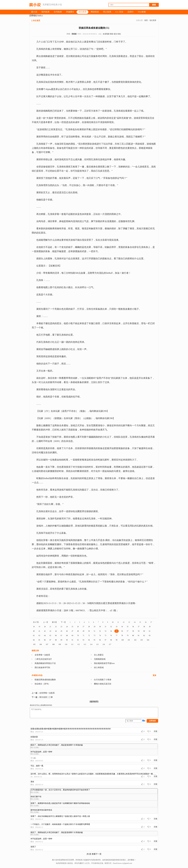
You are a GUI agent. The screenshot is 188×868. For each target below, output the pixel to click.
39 (150, 627)
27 (83, 627)
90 (67, 640)
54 (111, 631)
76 (111, 636)
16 (146, 622)
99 (117, 640)
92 (78, 640)
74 (100, 636)
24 (67, 627)
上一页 (46, 622)
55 (117, 631)
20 (45, 627)
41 (39, 631)
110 (66, 644)
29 (94, 627)
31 (106, 627)
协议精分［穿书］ (42, 684)
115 (97, 644)
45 (61, 631)
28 (89, 627)
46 (67, 631)
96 (100, 640)
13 (129, 622)
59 (139, 631)
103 (142, 640)
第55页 (54, 622)
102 (135, 640)
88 (56, 640)
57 (128, 631)
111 (72, 644)
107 (47, 644)
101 (129, 640)
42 (45, 631)
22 (56, 627)
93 (83, 640)
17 (151, 622)
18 (34, 627)
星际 (112, 34)
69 (72, 636)
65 (50, 636)
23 (61, 627)
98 (111, 640)
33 (117, 627)
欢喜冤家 (106, 34)
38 (144, 627)
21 (50, 627)
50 (89, 631)
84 (34, 640)
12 (124, 622)
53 (106, 631)
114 (91, 644)
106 (41, 644)
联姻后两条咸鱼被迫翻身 (45, 680)
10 (113, 622)
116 (104, 644)
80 (133, 636)
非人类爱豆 (99, 655)
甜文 (115, 34)
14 (135, 622)
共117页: (36, 622)
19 (39, 627)
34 (122, 627)
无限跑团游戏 (100, 659)
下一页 (63, 622)
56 (122, 631)
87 (50, 640)
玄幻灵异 (153, 20)
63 (39, 636)
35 (128, 627)
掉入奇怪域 (99, 667)
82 (144, 636)
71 (83, 636)
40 (34, 631)
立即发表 (152, 721)
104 (148, 640)
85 (39, 640)
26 (78, 627)
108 (53, 644)
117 (110, 644)
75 (106, 636)
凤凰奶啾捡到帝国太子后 (45, 663)
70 (78, 636)
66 (56, 636)
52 (100, 631)
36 (133, 627)
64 (45, 636)
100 (122, 640)
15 (140, 622)
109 (60, 644)
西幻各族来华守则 (42, 667)
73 (94, 636)
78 (122, 636)
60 (144, 631)
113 (85, 644)
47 (72, 631)
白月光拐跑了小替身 (103, 680)
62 (34, 636)
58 (133, 631)
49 (83, 631)
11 (118, 622)
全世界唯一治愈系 (42, 655)
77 (117, 636)
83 (150, 636)
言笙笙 (74, 34)
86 (45, 640)
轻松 (119, 34)
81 (139, 636)
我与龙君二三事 (46, 697)
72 (89, 636)
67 (61, 636)
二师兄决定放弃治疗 (43, 659)
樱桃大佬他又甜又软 (103, 684)
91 (72, 640)
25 (72, 627)
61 (150, 631)
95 (94, 640)
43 (50, 631)
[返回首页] (94, 702)
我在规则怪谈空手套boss (104, 663)
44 (56, 631)
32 (111, 627)
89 (61, 640)
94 (89, 640)
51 (94, 631)
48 (78, 631)
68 (67, 636)
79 (128, 636)
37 (139, 627)
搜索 (154, 5)
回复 (156, 731)
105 (34, 644)
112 (78, 644)
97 (106, 640)
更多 (155, 675)
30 (100, 627)
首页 (146, 20)
